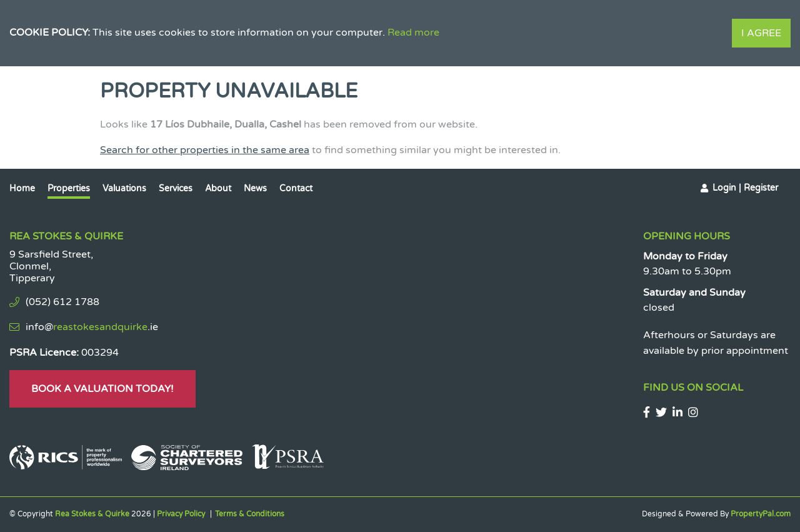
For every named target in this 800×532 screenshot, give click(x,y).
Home (22, 188)
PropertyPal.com (761, 514)
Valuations (124, 188)
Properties (69, 188)
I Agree (761, 33)
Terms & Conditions (250, 514)
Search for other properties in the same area (205, 150)
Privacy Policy (181, 514)
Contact (296, 188)
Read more (413, 33)
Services (176, 188)
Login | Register (745, 188)
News (255, 188)
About (218, 188)
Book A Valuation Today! (102, 389)
